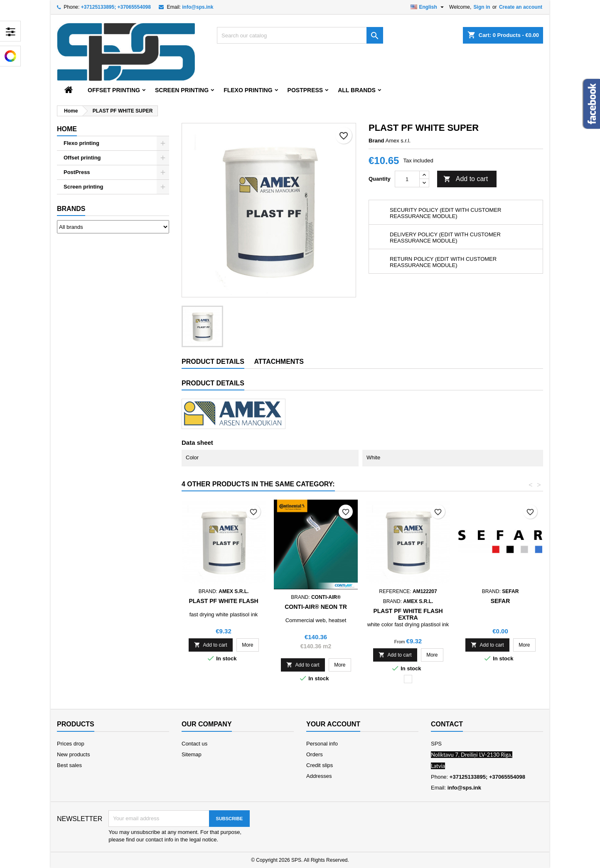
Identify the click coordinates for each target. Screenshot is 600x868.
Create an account (521, 7)
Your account (333, 724)
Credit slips (320, 765)
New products (73, 754)
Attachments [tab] (279, 362)
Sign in (482, 7)
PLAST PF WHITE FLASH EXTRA (408, 614)
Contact (447, 724)
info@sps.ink (198, 7)
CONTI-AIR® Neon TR (316, 607)
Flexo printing (248, 90)
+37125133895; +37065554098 (116, 7)
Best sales (69, 765)
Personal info (322, 744)
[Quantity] (407, 179)
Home (67, 129)
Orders (315, 754)
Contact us (194, 744)
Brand (376, 141)
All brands (357, 90)
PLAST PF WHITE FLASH (223, 601)
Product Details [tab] (213, 362)
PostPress (305, 90)
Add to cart (466, 179)
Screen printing (182, 90)
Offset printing (114, 90)
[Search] (300, 35)
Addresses (319, 776)
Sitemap (192, 754)
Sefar (500, 601)
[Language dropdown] (428, 7)
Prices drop (71, 744)
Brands (71, 209)
